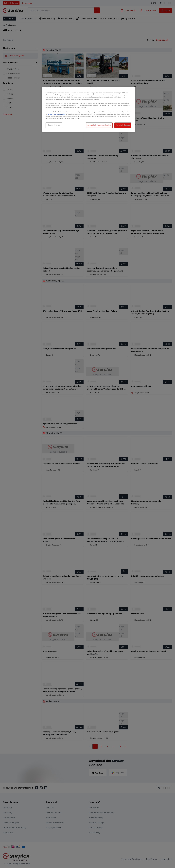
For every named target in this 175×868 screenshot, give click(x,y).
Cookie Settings (54, 125)
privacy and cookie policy (57, 114)
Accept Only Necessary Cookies (99, 125)
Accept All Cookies (123, 125)
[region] (88, 109)
